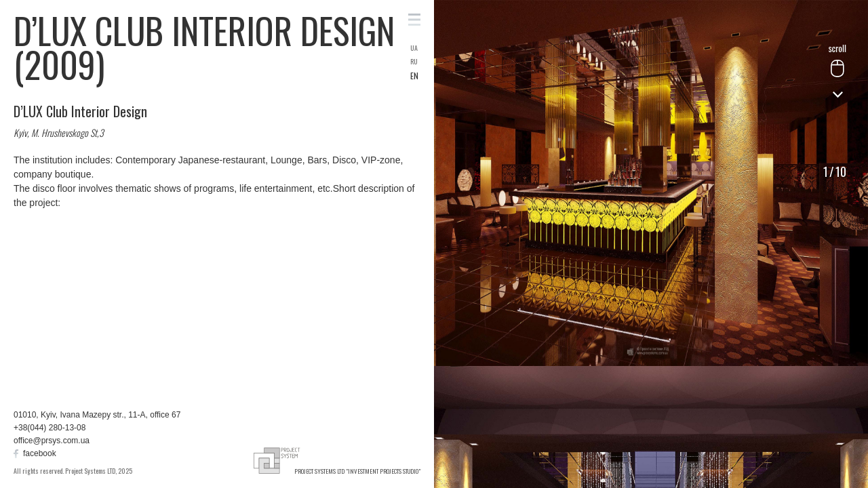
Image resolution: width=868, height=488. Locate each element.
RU (414, 62)
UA (414, 48)
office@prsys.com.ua (52, 441)
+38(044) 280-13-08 (50, 428)
